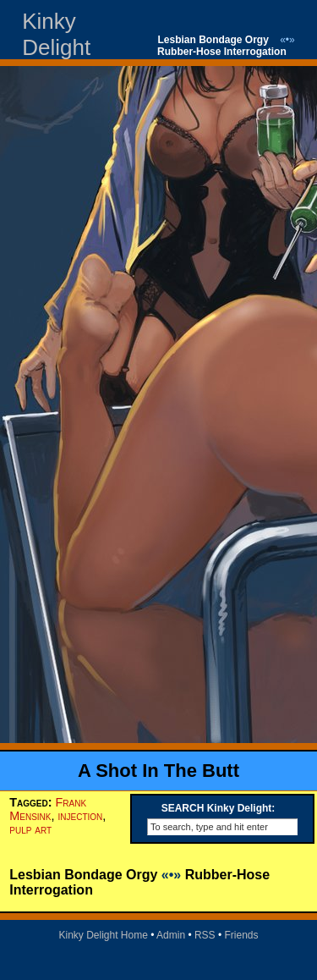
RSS (205, 935)
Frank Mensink (48, 809)
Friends (242, 935)
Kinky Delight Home (103, 935)
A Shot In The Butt (158, 771)
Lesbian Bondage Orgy (213, 40)
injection (80, 816)
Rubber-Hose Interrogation (222, 52)
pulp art (30, 829)
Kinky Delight (56, 34)
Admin (171, 935)
